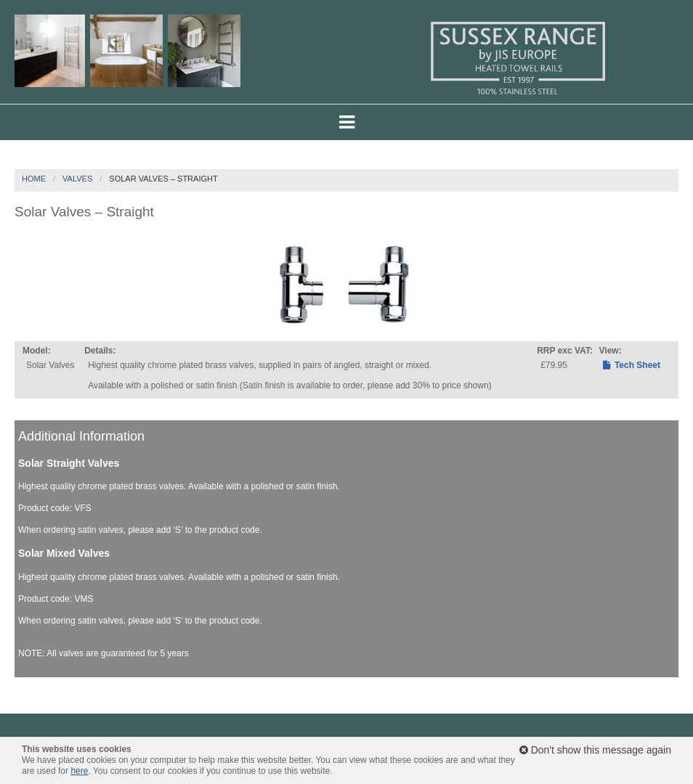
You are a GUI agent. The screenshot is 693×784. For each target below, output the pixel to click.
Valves (77, 179)
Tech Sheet (632, 365)
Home (34, 179)
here (79, 771)
